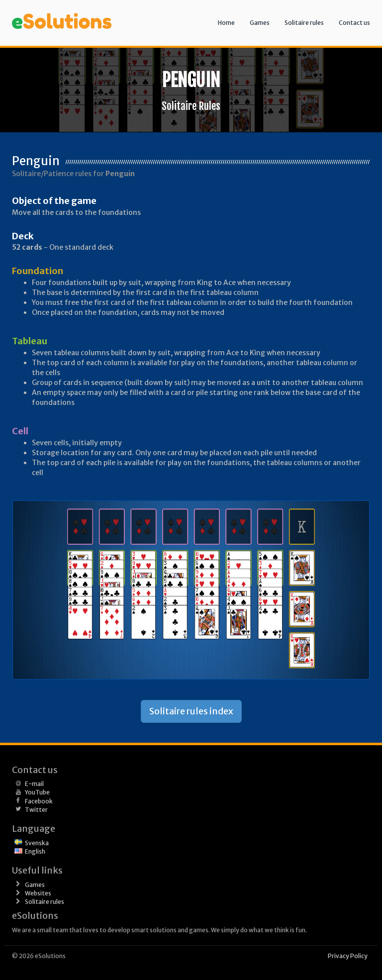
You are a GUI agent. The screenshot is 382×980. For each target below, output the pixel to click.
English (35, 851)
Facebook (39, 801)
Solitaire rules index (191, 711)
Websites (38, 893)
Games (260, 23)
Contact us (354, 23)
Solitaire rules (304, 23)
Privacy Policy (348, 956)
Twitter (36, 810)
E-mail (34, 784)
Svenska (37, 843)
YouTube (37, 792)
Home (226, 23)
